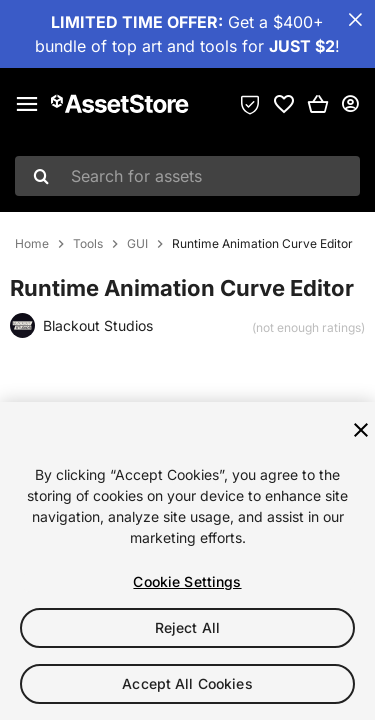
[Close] (361, 430)
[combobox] (187, 176)
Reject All (187, 627)
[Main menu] (27, 104)
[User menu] (350, 104)
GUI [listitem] (137, 244)
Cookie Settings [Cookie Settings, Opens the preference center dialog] (187, 581)
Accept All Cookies (187, 683)
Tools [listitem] (88, 244)
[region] (187, 561)
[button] (318, 104)
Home (32, 244)
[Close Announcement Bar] (355, 20)
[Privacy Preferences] (250, 104)
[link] (284, 104)
